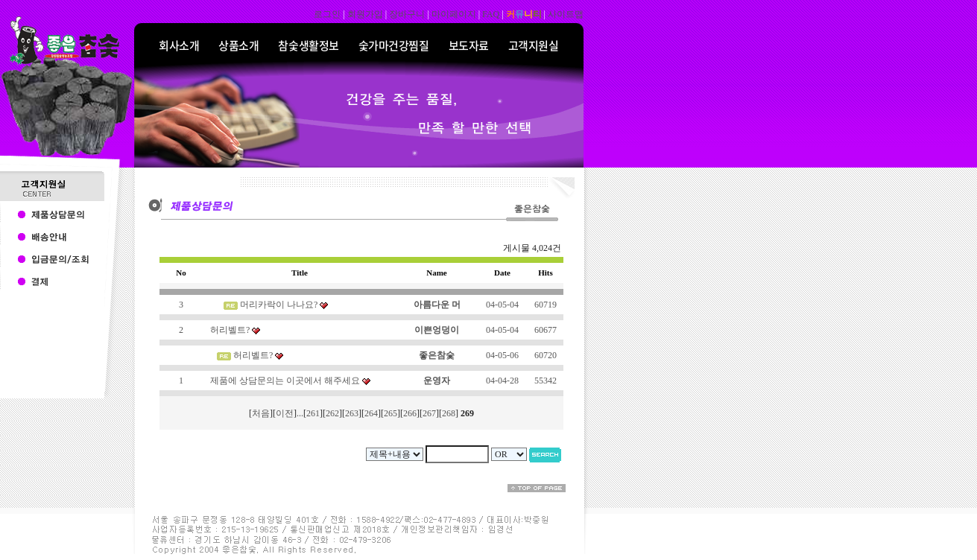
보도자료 (469, 45)
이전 (285, 413)
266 (410, 413)
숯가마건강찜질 (394, 45)
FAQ (491, 14)
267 (429, 413)
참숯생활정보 (308, 45)
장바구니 (407, 14)
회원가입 (365, 14)
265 (391, 413)
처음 (261, 413)
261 (313, 413)
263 (352, 413)
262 (332, 413)
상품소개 (238, 45)
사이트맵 (566, 14)
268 (449, 413)
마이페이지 (454, 14)
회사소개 (179, 45)
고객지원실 (534, 45)
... (300, 413)
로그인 (327, 14)
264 (371, 413)
